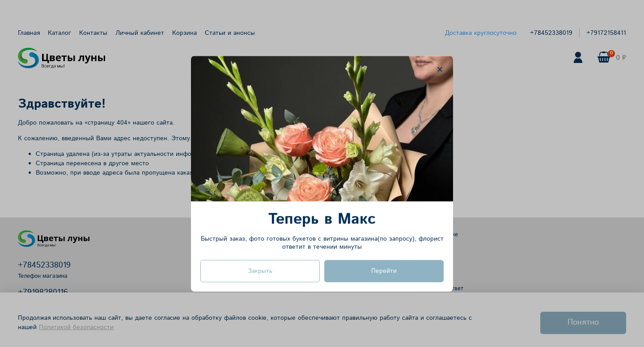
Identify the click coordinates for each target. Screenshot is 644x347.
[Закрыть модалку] (440, 70)
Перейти (384, 271)
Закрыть (260, 271)
